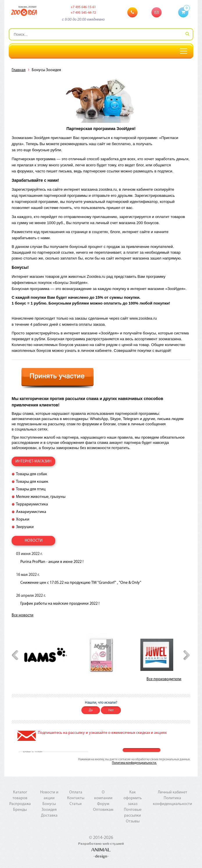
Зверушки (25, 527)
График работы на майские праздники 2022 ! (60, 604)
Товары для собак (32, 474)
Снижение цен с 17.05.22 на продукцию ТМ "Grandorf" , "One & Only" (81, 583)
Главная (19, 70)
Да (91, 710)
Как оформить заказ (133, 798)
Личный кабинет (172, 792)
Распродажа (20, 804)
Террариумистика (32, 504)
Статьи (76, 804)
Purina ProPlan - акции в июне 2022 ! (52, 562)
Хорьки (23, 519)
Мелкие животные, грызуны (41, 497)
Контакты (76, 798)
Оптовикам (103, 810)
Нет (111, 710)
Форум (103, 804)
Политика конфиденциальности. (134, 763)
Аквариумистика (31, 512)
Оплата (76, 792)
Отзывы (133, 821)
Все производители (164, 679)
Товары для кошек (32, 482)
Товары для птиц (31, 489)
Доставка (49, 816)
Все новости (23, 615)
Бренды (20, 810)
